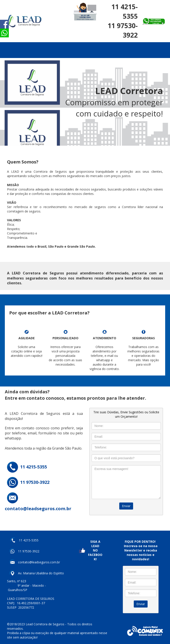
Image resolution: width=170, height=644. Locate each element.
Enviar (126, 506)
